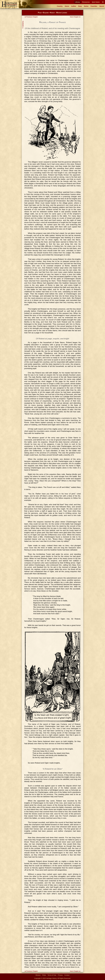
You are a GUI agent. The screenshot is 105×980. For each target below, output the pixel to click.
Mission (38, 975)
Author (74, 6)
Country (60, 6)
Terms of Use (52, 975)
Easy (80, 6)
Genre (67, 6)
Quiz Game (96, 2)
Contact (67, 975)
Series (86, 6)
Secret (102, 6)
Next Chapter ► (75, 17)
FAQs (44, 975)
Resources (86, 2)
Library (77, 2)
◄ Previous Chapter (31, 17)
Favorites (94, 6)
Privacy (60, 975)
